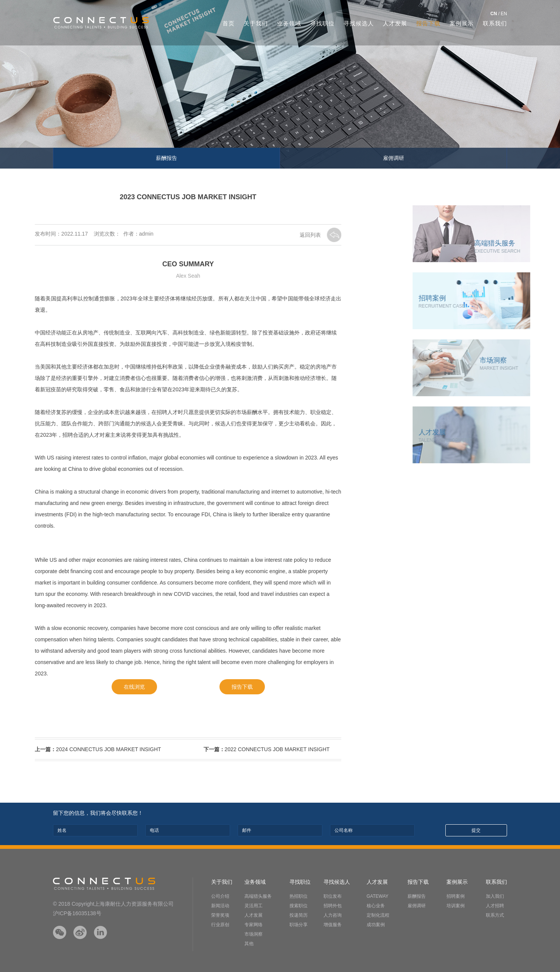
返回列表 (283, 235)
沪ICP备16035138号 (77, 913)
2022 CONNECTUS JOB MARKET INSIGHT (238, 749)
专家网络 (254, 925)
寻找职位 (322, 23)
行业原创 (220, 925)
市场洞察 (254, 934)
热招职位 (299, 896)
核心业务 (376, 906)
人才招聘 (495, 906)
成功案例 (376, 925)
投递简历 (299, 915)
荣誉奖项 (220, 915)
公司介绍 (220, 896)
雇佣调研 (394, 158)
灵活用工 (254, 906)
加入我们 (495, 896)
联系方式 (495, 915)
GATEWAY (378, 896)
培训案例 (456, 906)
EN (504, 14)
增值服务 (333, 925)
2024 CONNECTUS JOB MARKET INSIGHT (69, 749)
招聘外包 (333, 906)
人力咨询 (333, 915)
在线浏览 (106, 687)
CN (494, 14)
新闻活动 (220, 906)
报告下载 (428, 23)
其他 (249, 944)
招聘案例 (456, 896)
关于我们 (256, 23)
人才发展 (395, 23)
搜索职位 (299, 906)
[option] (280, 84)
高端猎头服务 (258, 896)
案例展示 (462, 23)
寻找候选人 (359, 23)
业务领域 (289, 23)
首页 (229, 23)
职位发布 (333, 896)
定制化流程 (378, 915)
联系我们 (495, 23)
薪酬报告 (166, 158)
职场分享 (299, 925)
